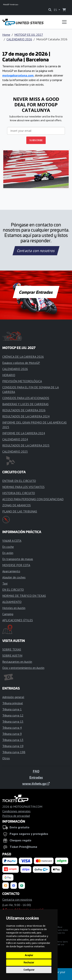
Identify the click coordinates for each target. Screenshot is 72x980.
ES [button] (56, 10)
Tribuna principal (13, 703)
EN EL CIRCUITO (13, 590)
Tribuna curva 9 (12, 734)
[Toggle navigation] (64, 22)
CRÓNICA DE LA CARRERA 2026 (23, 357)
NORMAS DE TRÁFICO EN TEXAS (24, 596)
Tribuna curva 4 (12, 728)
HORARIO (9, 375)
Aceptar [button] (29, 955)
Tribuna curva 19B (14, 752)
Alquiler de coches (14, 577)
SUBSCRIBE (36, 140)
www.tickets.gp (36, 783)
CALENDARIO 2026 (19, 39)
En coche (8, 547)
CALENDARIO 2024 (15, 439)
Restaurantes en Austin (17, 662)
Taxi (5, 583)
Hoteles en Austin (14, 608)
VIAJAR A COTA (12, 541)
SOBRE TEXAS (12, 649)
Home (6, 35)
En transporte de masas (18, 559)
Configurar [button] (29, 970)
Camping (8, 614)
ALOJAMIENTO (12, 602)
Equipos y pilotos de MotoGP (21, 363)
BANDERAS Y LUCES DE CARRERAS (25, 404)
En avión (8, 553)
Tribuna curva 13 (13, 740)
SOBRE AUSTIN (12, 656)
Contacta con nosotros (36, 251)
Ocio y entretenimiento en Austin (23, 668)
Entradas (36, 777)
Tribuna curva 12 (13, 715)
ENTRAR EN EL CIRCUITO (19, 481)
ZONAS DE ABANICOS (17, 505)
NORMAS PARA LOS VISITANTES (23, 487)
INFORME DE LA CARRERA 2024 (24, 433)
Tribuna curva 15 (13, 721)
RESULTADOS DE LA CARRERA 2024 (26, 416)
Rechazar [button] (29, 963)
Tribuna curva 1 (12, 709)
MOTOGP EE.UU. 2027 (29, 35)
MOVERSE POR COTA (16, 565)
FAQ (36, 771)
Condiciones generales (16, 811)
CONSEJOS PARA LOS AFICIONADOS (26, 398)
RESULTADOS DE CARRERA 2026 (24, 410)
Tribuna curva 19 (13, 746)
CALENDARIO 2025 (15, 451)
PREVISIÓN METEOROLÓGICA (22, 381)
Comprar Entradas (36, 292)
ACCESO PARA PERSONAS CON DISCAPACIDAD (33, 499)
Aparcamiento (11, 571)
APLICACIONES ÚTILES (18, 620)
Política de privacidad (16, 816)
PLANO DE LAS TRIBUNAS (20, 511)
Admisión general (13, 697)
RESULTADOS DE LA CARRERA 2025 (26, 445)
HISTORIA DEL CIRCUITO (19, 493)
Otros (6, 758)
